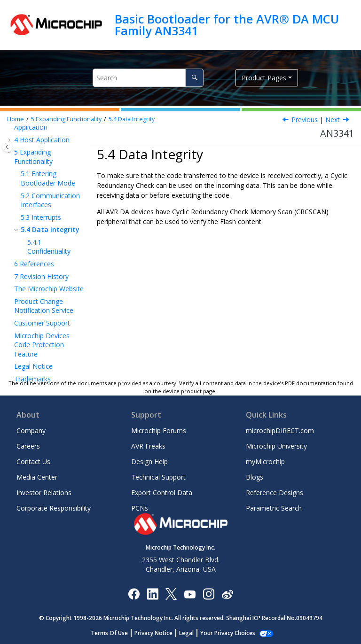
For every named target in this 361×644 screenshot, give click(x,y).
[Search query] (148, 78)
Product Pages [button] (264, 78)
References (34, 264)
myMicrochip (265, 462)
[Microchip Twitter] (171, 594)
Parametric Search (274, 508)
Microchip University (276, 446)
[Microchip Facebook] (134, 594)
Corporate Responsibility (54, 508)
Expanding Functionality (66, 119)
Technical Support (158, 477)
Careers (28, 446)
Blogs (255, 477)
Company (31, 431)
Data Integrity (132, 119)
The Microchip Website (49, 289)
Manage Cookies (228, 633)
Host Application (42, 140)
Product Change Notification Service (44, 306)
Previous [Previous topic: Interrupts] (305, 120)
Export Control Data (162, 493)
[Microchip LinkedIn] (153, 594)
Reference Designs (275, 493)
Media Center (37, 477)
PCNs (140, 508)
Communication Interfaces (50, 200)
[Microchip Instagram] (208, 594)
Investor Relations (44, 493)
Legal (192, 633)
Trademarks (32, 379)
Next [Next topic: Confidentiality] (333, 120)
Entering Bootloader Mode (48, 178)
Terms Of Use (114, 633)
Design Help (149, 462)
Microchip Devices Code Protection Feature (42, 345)
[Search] (194, 78)
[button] (10, 140)
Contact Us (33, 462)
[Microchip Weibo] (227, 594)
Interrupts (41, 217)
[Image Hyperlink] (190, 594)
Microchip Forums (159, 431)
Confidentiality (49, 247)
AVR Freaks (148, 446)
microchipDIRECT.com (280, 431)
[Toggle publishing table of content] (7, 147)
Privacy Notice (159, 633)
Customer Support (42, 323)
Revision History (41, 276)
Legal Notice (33, 366)
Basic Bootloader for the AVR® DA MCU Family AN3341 (227, 25)
